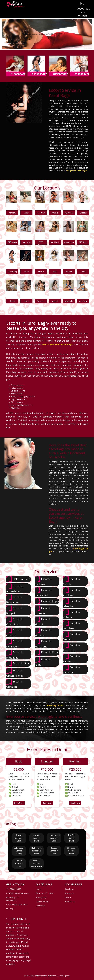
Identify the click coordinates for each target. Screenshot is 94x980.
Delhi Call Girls (18, 579)
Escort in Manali (43, 621)
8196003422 (18, 74)
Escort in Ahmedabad (15, 588)
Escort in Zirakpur (71, 669)
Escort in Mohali (71, 636)
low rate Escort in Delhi (36, 838)
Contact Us (41, 906)
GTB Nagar (12, 242)
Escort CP (41, 213)
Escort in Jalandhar (71, 603)
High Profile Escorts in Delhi (37, 851)
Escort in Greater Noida (15, 673)
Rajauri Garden (41, 272)
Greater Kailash (83, 213)
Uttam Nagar (27, 302)
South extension (12, 302)
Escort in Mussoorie (43, 643)
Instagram (70, 893)
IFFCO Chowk (41, 243)
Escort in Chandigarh (15, 621)
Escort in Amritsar (71, 592)
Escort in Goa (18, 664)
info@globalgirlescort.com (18, 893)
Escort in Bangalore (15, 599)
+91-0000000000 (14, 889)
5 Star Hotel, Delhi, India (17, 905)
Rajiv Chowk (55, 272)
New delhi (69, 301)
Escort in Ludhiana (71, 625)
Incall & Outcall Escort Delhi (37, 864)
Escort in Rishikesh (71, 658)
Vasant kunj (55, 302)
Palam (26, 272)
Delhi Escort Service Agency (19, 851)
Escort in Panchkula (71, 647)
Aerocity (12, 213)
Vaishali (41, 301)
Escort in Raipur (43, 662)
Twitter (68, 897)
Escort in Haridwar (43, 581)
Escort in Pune (47, 653)
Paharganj (12, 272)
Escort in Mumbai (43, 632)
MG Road (83, 242)
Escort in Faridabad (15, 654)
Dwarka (55, 213)
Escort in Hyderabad (43, 592)
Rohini (69, 272)
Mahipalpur (69, 242)
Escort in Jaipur (47, 601)
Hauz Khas (26, 242)
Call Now (83, 301)
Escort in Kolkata (71, 614)
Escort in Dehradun (15, 643)
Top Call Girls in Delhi (72, 838)
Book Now (19, 803)
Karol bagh (55, 242)
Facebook (69, 889)
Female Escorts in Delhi (19, 864)
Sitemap (10, 909)
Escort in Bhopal (15, 610)
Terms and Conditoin (45, 893)
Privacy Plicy (41, 897)
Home (38, 889)
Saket (83, 272)
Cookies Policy (42, 902)
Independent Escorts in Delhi (54, 838)
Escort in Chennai (15, 632)
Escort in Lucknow (43, 610)
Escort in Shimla (71, 581)
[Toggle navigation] (28, 5)
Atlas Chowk (26, 213)
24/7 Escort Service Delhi (72, 851)
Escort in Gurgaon (15, 684)
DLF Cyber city (69, 213)
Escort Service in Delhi (19, 838)
